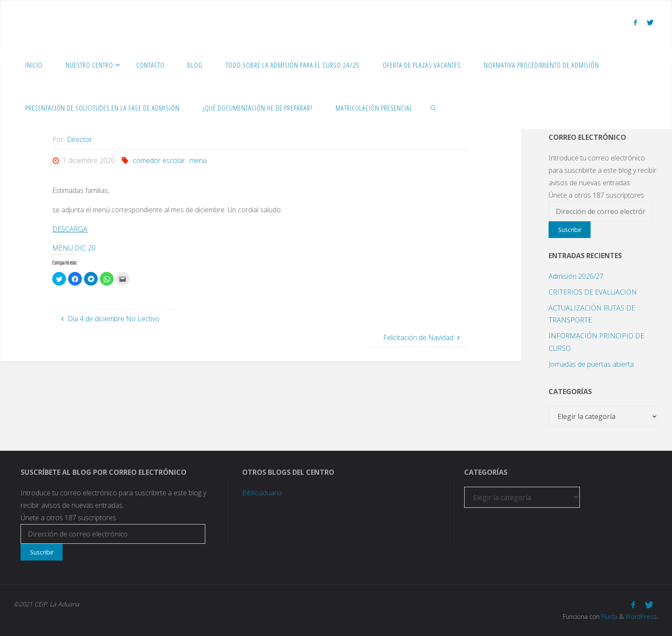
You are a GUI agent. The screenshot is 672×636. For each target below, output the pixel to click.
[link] (434, 108)
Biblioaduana (262, 493)
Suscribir (570, 230)
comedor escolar (159, 160)
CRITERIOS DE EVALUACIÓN (593, 292)
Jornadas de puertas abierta (591, 364)
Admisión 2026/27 (576, 276)
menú (198, 160)
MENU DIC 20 (74, 248)
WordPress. (642, 616)
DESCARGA (70, 229)
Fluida (609, 616)
